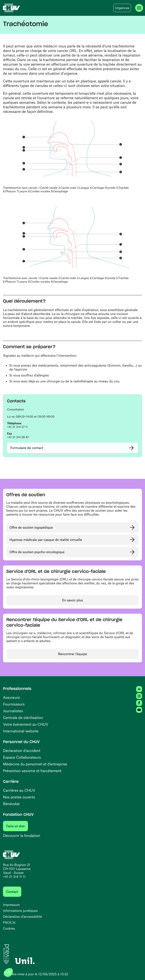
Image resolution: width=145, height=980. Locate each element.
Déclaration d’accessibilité (22, 917)
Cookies (9, 928)
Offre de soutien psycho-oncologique (37, 552)
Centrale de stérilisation (23, 717)
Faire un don (17, 826)
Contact (12, 892)
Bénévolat (11, 804)
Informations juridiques (20, 911)
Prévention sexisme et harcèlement (32, 771)
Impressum (11, 905)
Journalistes (13, 711)
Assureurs (11, 697)
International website (21, 731)
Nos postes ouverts (19, 797)
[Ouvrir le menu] (139, 8)
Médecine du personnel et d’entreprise (35, 764)
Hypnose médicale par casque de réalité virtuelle (46, 540)
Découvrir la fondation (22, 835)
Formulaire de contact (27, 448)
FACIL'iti (9, 922)
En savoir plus (72, 600)
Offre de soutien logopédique (31, 527)
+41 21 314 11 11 (14, 877)
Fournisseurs (14, 704)
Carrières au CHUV (19, 790)
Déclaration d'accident (22, 750)
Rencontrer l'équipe (73, 654)
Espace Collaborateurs (22, 757)
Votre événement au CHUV (26, 724)
